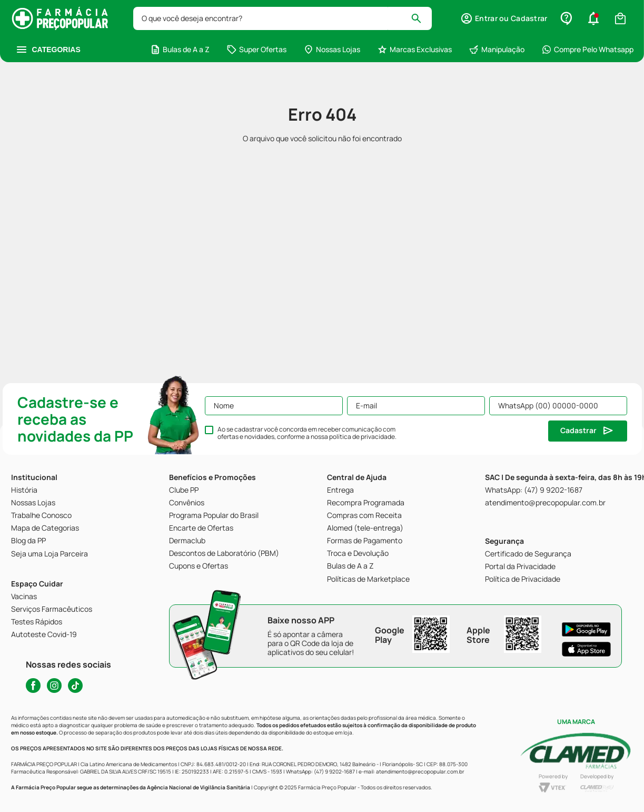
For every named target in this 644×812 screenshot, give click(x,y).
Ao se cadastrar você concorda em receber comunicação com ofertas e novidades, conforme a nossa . (307, 433)
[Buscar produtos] (421, 18)
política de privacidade (362, 437)
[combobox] (283, 18)
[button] (504, 18)
